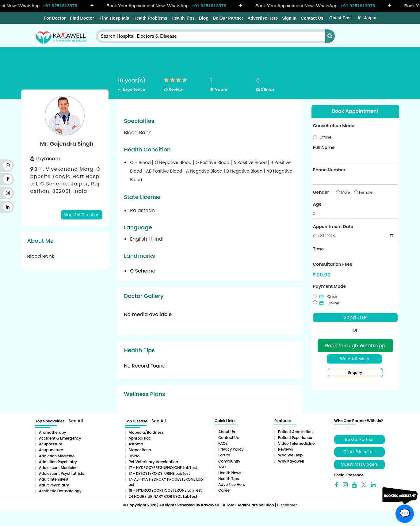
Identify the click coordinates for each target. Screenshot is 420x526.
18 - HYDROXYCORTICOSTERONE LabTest (165, 490)
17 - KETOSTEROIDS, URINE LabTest (159, 473)
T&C (222, 467)
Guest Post (341, 18)
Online (329, 303)
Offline (325, 137)
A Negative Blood (205, 171)
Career (225, 490)
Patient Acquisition (295, 432)
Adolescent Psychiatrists (61, 473)
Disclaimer (287, 505)
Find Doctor (82, 18)
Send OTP (355, 317)
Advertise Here (263, 18)
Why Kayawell (291, 461)
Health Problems (150, 18)
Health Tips (183, 18)
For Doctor (54, 18)
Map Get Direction (82, 215)
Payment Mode (329, 286)
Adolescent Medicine (58, 468)
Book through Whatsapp (355, 346)
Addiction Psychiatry (58, 462)
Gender (321, 192)
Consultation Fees (333, 264)
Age (317, 204)
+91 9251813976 (63, 6)
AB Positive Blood (165, 171)
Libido (134, 456)
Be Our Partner (228, 18)
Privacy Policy (231, 449)
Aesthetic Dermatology (60, 491)
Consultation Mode (334, 126)
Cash (328, 297)
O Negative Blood (174, 162)
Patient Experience (295, 438)
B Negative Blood (245, 171)
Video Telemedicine (296, 443)
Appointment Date (333, 227)
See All (76, 421)
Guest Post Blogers (359, 464)
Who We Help (290, 455)
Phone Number (329, 170)
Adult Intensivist (54, 479)
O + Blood (141, 162)
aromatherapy (53, 432)
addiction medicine (57, 456)
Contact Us (312, 18)
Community (229, 461)
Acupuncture (51, 450)
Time (318, 249)
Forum (224, 455)
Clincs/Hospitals (359, 452)
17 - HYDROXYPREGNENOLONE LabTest (163, 468)
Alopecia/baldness (146, 432)
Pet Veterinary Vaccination (153, 462)
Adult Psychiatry (54, 485)
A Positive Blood (251, 162)
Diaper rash (140, 450)
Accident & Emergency (60, 438)
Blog (204, 18)
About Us (227, 432)
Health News (230, 473)
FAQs (223, 443)
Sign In (289, 18)
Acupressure (51, 444)
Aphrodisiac (140, 438)
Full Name (324, 147)
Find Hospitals (114, 18)
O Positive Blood (213, 162)
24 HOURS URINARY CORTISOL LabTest (163, 496)
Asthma (136, 444)
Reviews (286, 449)
